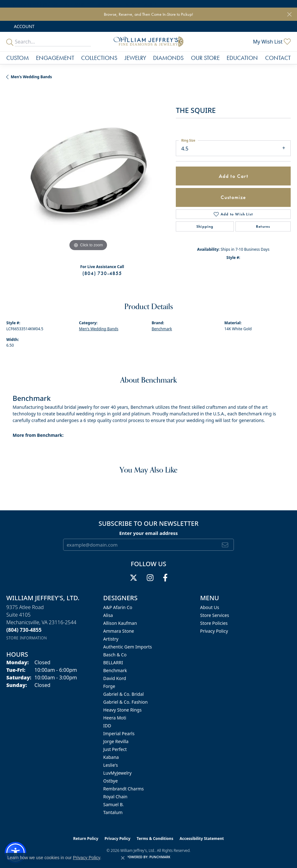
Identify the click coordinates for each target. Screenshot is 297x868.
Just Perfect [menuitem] (115, 749)
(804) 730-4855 (102, 273)
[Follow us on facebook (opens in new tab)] (165, 578)
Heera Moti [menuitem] (115, 718)
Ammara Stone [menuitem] (119, 631)
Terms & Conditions (155, 839)
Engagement (55, 58)
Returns (263, 226)
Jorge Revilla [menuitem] (116, 741)
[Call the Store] (24, 630)
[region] (88, 171)
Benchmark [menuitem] (115, 670)
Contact (278, 58)
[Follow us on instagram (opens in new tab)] (150, 578)
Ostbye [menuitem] (110, 781)
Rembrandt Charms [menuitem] (124, 789)
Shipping (205, 226)
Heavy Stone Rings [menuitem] (122, 710)
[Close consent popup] (123, 858)
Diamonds (168, 58)
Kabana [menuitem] (111, 757)
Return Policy (86, 839)
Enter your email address (149, 533)
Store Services (215, 615)
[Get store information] (27, 638)
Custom (18, 58)
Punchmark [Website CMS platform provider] (160, 857)
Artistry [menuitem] (111, 639)
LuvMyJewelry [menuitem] (117, 773)
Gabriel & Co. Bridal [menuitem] (123, 694)
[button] (24, 26)
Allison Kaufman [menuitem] (120, 623)
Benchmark (162, 329)
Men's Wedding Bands (31, 77)
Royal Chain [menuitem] (115, 797)
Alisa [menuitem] (108, 615)
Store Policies (214, 623)
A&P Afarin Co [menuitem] (118, 607)
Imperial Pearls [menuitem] (119, 733)
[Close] (289, 14)
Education (242, 58)
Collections (99, 58)
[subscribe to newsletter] (225, 545)
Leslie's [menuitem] (110, 765)
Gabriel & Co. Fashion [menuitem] (125, 702)
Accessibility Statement (202, 839)
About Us (210, 607)
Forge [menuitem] (109, 686)
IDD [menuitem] (107, 726)
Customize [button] (233, 197)
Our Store (205, 58)
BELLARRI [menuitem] (113, 663)
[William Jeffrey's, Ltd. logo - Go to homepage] (148, 42)
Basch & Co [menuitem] (115, 655)
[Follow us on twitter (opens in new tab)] (134, 578)
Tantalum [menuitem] (113, 812)
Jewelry (135, 58)
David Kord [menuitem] (115, 678)
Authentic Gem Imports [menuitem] (128, 647)
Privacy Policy (214, 631)
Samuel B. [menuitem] (113, 804)
